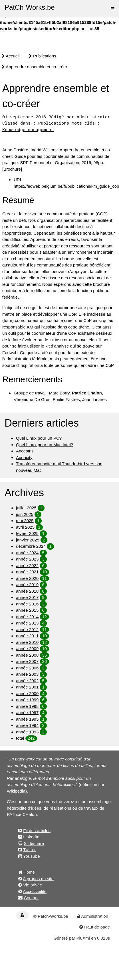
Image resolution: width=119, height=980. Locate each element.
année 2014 (27, 617)
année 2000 (27, 693)
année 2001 (27, 687)
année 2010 (27, 642)
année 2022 (27, 566)
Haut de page (97, 927)
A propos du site (38, 879)
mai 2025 (25, 521)
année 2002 (27, 681)
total (21, 738)
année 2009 (27, 649)
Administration (95, 916)
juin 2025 (25, 514)
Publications (45, 56)
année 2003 (27, 674)
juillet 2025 (26, 508)
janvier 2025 (28, 540)
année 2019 (27, 585)
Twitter (29, 850)
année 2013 (27, 623)
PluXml (83, 938)
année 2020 (27, 578)
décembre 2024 (31, 546)
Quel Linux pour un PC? (39, 438)
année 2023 (27, 559)
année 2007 (27, 661)
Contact (31, 898)
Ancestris (25, 451)
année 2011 (27, 636)
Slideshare (34, 843)
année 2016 (27, 604)
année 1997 (27, 713)
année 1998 (27, 706)
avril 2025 (25, 527)
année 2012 (27, 629)
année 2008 (27, 655)
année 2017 (27, 597)
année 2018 (27, 591)
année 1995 (27, 719)
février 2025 (27, 533)
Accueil (11, 56)
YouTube (32, 856)
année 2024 (27, 553)
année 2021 (27, 572)
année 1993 (27, 732)
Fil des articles (37, 831)
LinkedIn (31, 837)
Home (29, 872)
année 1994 (27, 725)
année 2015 (27, 610)
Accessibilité (35, 891)
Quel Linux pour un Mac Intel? (45, 445)
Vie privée (33, 885)
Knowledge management (28, 130)
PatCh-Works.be (30, 7)
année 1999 (27, 700)
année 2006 (27, 668)
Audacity (24, 457)
